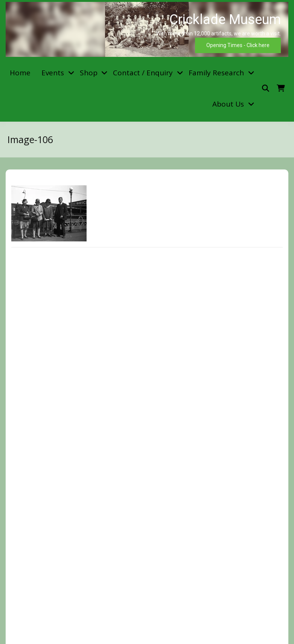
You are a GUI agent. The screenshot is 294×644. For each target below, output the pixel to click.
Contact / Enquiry (143, 73)
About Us (228, 104)
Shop (89, 73)
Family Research (216, 73)
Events (53, 73)
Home (20, 73)
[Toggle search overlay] (266, 88)
